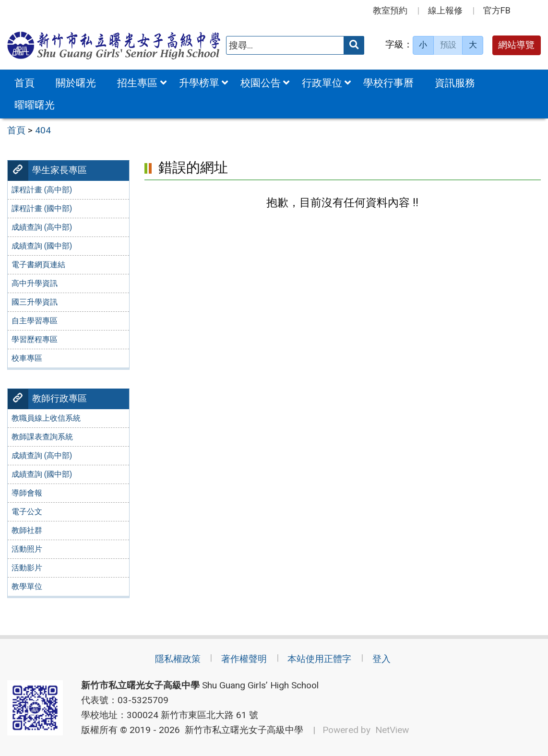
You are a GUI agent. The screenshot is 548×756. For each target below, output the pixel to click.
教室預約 (390, 10)
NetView (392, 730)
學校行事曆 (388, 83)
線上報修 (445, 10)
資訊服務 (455, 83)
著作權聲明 (244, 659)
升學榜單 (199, 83)
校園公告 (261, 83)
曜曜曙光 (35, 105)
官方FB (497, 10)
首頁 (24, 83)
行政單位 (322, 83)
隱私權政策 (178, 659)
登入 (381, 659)
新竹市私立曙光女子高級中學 (242, 730)
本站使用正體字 (319, 659)
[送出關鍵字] (354, 45)
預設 (448, 45)
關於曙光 (76, 83)
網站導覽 (516, 45)
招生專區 (137, 83)
